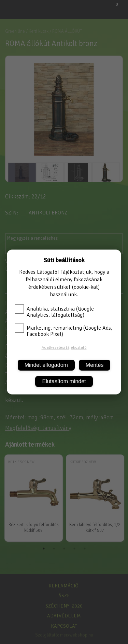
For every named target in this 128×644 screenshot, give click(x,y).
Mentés (95, 365)
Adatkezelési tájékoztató (64, 348)
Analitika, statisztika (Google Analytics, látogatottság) (54, 312)
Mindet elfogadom (46, 365)
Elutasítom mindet (64, 381)
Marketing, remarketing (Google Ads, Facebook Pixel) (63, 331)
